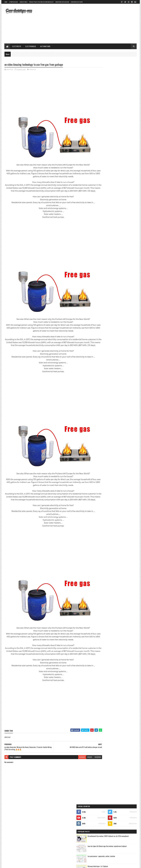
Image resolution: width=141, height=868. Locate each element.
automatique (102, 167)
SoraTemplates (16, 865)
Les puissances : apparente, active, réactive (122, 114)
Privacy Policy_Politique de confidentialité (41, 2)
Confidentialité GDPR (77, 2)
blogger (73, 769)
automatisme (118, 167)
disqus (80, 769)
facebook (88, 769)
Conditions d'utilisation (62, 2)
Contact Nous (23, 2)
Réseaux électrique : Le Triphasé (118, 124)
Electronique (31, 46)
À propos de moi (14, 2)
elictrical (33, 70)
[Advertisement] (91, 24)
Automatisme (45, 46)
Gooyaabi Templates (37, 865)
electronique (116, 172)
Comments (127, 145)
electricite (101, 172)
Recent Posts (107, 145)
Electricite (17, 46)
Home (6, 2)
